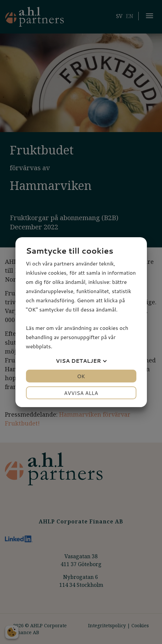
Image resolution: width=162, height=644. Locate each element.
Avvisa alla (81, 393)
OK (81, 376)
